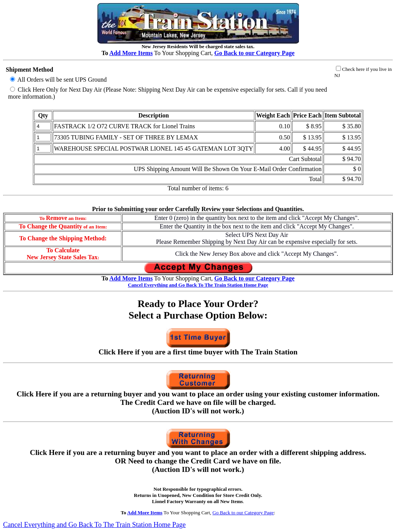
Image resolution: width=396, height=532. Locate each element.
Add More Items (131, 53)
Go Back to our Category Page (243, 513)
